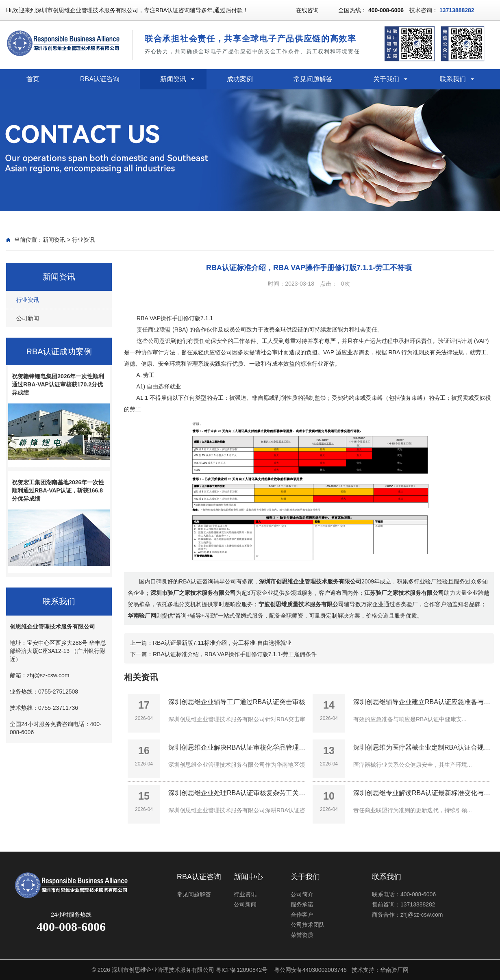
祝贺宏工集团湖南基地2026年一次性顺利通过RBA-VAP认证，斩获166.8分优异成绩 (58, 490)
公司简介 (302, 894)
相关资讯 (141, 677)
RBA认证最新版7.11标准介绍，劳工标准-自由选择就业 (222, 643)
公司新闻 (28, 318)
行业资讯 (83, 240)
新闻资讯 (173, 79)
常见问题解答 (313, 79)
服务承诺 (302, 904)
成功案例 (240, 79)
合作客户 (302, 915)
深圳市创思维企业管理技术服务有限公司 (163, 970)
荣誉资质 (302, 935)
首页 (33, 79)
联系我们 (453, 79)
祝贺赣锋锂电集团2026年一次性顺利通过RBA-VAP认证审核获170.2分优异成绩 (58, 384)
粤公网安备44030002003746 (310, 970)
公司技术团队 (308, 925)
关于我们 (386, 79)
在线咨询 (307, 10)
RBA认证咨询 (100, 79)
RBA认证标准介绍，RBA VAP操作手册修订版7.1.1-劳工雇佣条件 (235, 654)
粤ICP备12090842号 (242, 970)
